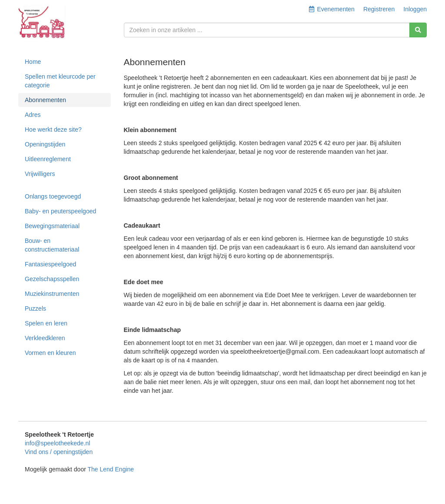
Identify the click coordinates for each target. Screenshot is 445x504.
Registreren (379, 9)
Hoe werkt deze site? (53, 129)
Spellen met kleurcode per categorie (60, 81)
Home (33, 62)
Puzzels (35, 308)
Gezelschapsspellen (52, 279)
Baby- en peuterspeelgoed (60, 211)
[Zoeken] (418, 30)
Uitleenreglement (48, 159)
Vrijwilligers (40, 174)
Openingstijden (45, 144)
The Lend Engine (111, 469)
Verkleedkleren (45, 338)
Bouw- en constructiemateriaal (52, 245)
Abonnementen (45, 100)
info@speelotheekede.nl (57, 443)
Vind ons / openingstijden (59, 452)
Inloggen (415, 9)
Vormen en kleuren (50, 353)
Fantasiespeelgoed (50, 264)
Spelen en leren (46, 323)
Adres (33, 115)
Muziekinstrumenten (52, 294)
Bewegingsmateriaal (52, 226)
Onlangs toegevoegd (53, 196)
